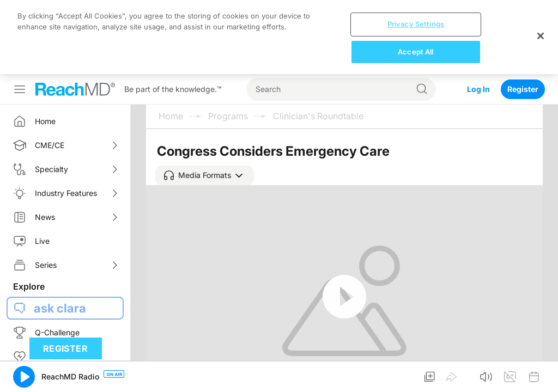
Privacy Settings (416, 24)
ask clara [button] (60, 308)
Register (523, 89)
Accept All (416, 52)
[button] (205, 175)
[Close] (541, 36)
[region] (279, 37)
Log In (478, 89)
